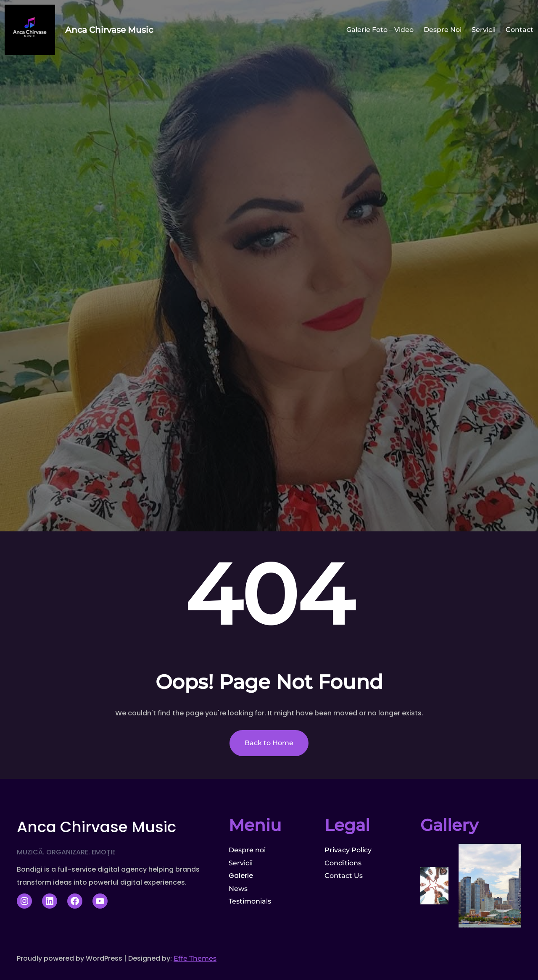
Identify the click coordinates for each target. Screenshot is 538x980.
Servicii (241, 863)
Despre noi (247, 850)
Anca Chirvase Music (109, 30)
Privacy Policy (348, 850)
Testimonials (250, 901)
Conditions (343, 863)
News (238, 889)
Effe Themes (195, 958)
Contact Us (344, 876)
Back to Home (269, 743)
